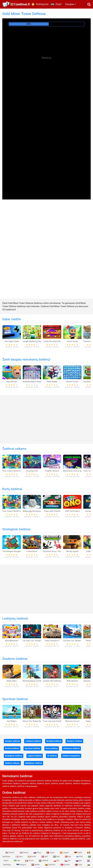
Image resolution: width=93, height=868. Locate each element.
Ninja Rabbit (52, 382)
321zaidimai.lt (20, 4)
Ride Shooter (72, 681)
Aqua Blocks (12, 382)
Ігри (17, 860)
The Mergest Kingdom (12, 551)
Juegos (65, 853)
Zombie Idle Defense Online (55, 681)
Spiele (78, 853)
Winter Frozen (72, 382)
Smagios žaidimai (12, 741)
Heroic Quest (72, 341)
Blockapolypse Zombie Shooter (37, 681)
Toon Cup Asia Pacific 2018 (55, 721)
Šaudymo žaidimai (15, 659)
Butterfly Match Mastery (33, 382)
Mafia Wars (12, 681)
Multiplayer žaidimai (34, 763)
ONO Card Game (72, 511)
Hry (68, 860)
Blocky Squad (72, 551)
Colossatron (32, 551)
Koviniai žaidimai (12, 748)
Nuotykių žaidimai (54, 741)
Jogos (51, 853)
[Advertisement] (46, 89)
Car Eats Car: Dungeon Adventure (37, 641)
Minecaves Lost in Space (74, 471)
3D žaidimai (52, 756)
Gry (57, 860)
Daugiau (70, 4)
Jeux (19, 857)
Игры (38, 853)
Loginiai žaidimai (35, 756)
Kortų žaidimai (12, 489)
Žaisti (58, 4)
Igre (79, 860)
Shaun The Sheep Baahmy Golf (36, 721)
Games (10, 853)
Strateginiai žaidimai (16, 529)
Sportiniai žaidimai (15, 699)
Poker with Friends (52, 511)
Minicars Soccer (72, 721)
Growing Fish (32, 471)
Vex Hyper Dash (12, 341)
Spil (68, 857)
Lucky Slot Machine (52, 341)
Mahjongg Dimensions (33, 511)
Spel (57, 857)
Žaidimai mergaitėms (71, 756)
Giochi (32, 857)
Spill (45, 857)
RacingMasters (12, 641)
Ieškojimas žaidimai (71, 748)
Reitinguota (42, 4)
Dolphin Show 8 (52, 471)
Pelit (80, 857)
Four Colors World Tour (13, 471)
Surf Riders (12, 721)
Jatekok (44, 860)
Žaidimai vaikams (14, 449)
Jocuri (30, 860)
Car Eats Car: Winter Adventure (77, 641)
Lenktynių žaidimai (15, 618)
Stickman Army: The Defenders (56, 551)
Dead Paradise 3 (52, 641)
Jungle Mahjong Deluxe (33, 341)
